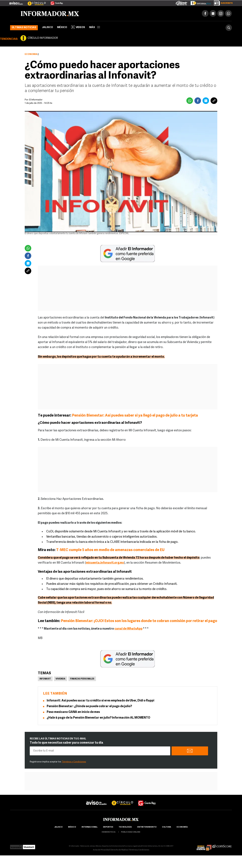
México (62, 27)
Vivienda (61, 679)
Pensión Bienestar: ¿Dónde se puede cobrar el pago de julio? (89, 706)
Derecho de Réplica (119, 850)
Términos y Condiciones (74, 762)
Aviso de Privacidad (101, 850)
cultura (167, 827)
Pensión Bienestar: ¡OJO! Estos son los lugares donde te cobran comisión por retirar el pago (139, 621)
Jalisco (47, 27)
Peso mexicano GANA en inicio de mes (73, 712)
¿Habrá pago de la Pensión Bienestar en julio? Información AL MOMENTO (98, 718)
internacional (89, 827)
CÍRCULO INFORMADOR (43, 38)
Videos (78, 27)
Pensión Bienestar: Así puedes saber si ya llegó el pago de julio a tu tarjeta (135, 416)
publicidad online (131, 832)
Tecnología (125, 827)
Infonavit (45, 679)
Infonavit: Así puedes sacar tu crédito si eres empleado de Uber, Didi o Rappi (100, 701)
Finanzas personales (82, 679)
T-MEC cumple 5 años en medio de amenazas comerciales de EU (110, 550)
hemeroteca (109, 832)
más (95, 27)
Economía (31, 54)
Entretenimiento (147, 827)
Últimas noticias (24, 28)
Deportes (108, 827)
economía (182, 827)
